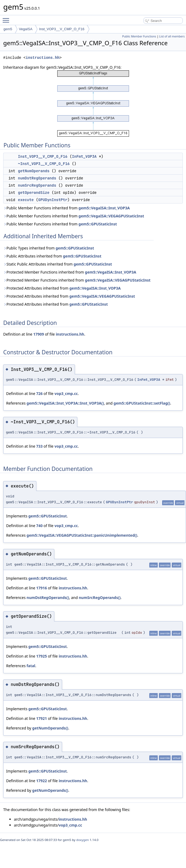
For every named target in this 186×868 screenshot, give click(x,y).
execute (26, 200)
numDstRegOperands (37, 178)
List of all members (172, 36)
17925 (41, 656)
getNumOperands (34, 171)
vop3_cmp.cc (66, 393)
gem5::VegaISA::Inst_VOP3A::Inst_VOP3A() (65, 403)
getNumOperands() (50, 728)
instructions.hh (43, 58)
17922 (41, 781)
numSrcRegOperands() (100, 598)
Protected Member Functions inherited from (70, 272)
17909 (39, 334)
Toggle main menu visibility (7, 18)
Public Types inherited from (49, 248)
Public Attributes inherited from (52, 256)
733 (39, 446)
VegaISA (26, 29)
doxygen (83, 840)
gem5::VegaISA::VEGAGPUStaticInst (111, 216)
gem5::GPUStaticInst (98, 224)
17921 (41, 718)
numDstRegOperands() (48, 598)
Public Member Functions (139, 36)
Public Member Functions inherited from (67, 208)
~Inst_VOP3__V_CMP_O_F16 (44, 164)
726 (39, 393)
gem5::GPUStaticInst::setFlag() (142, 403)
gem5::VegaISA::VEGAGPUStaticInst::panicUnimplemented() (82, 535)
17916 (41, 588)
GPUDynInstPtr (53, 200)
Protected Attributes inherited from (62, 288)
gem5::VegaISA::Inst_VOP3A (104, 208)
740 (39, 526)
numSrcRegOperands (37, 185)
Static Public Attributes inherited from (58, 264)
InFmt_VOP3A (84, 156)
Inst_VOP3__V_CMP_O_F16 (62, 29)
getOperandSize (34, 193)
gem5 (8, 29)
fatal (31, 666)
